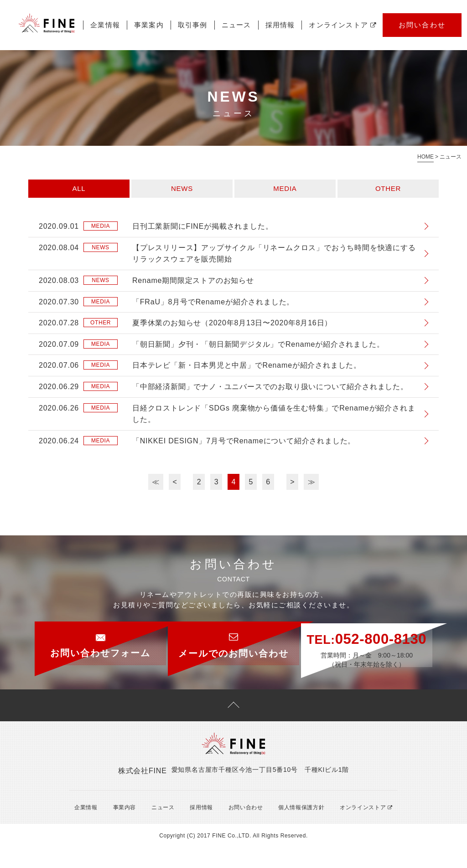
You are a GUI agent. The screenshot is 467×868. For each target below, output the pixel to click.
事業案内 (149, 25)
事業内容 (120, 827)
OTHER (388, 188)
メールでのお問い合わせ (233, 640)
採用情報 (280, 25)
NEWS (182, 188)
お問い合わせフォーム (78, 640)
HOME (425, 157)
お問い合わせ (422, 25)
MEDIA (285, 188)
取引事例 (193, 25)
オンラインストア (343, 25)
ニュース (236, 25)
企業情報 (105, 25)
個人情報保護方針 (294, 827)
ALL (79, 188)
